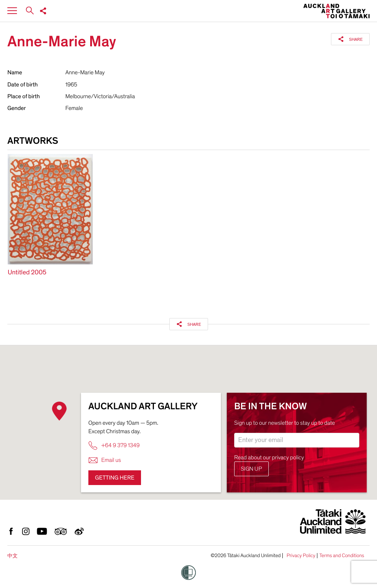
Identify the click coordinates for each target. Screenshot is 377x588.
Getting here (115, 478)
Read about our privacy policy (269, 457)
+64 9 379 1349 (114, 446)
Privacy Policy (301, 556)
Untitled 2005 (27, 273)
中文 (13, 556)
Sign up (251, 469)
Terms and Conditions (342, 556)
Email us (105, 460)
